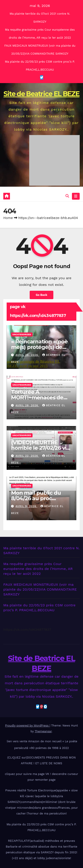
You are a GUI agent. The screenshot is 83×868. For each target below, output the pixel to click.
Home (8, 218)
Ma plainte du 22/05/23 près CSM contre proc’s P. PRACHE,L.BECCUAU (41, 827)
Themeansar (43, 731)
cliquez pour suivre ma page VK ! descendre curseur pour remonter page (41, 777)
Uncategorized (22, 334)
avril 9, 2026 (26, 506)
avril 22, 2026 (27, 456)
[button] (67, 196)
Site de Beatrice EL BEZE (41, 94)
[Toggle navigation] (76, 196)
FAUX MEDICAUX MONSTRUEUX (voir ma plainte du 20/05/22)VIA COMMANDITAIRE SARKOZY (40, 589)
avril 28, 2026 (27, 355)
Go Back (42, 295)
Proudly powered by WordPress (27, 726)
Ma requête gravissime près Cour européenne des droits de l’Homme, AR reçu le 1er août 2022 (38, 569)
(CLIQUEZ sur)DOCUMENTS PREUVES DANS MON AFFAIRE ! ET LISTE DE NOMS (41, 760)
